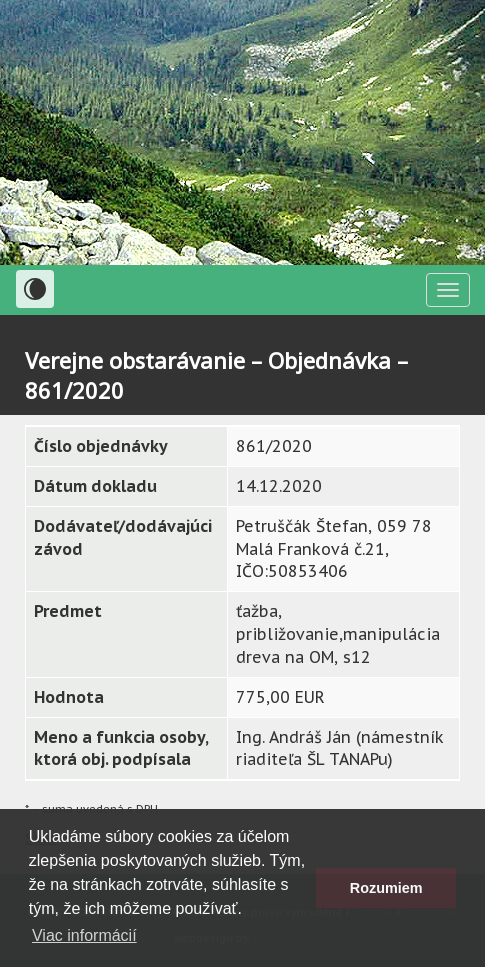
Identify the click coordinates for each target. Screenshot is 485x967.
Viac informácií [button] (84, 935)
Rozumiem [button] (386, 888)
